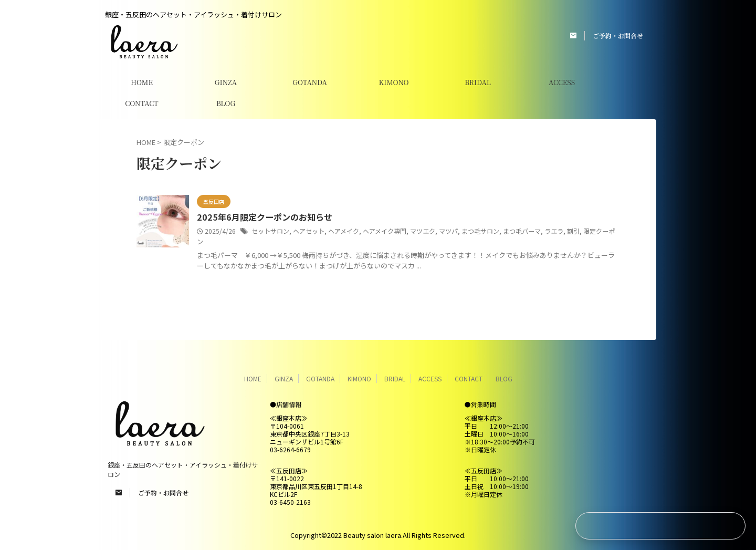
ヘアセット (309, 231)
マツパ (448, 231)
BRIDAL (478, 82)
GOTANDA (310, 82)
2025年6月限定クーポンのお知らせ (263, 217)
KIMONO (393, 82)
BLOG (226, 103)
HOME (142, 82)
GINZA (226, 82)
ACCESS (562, 82)
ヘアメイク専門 (385, 231)
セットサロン (270, 231)
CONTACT (141, 103)
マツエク (423, 231)
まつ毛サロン (480, 231)
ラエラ (554, 231)
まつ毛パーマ (522, 231)
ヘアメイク (344, 231)
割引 (573, 231)
